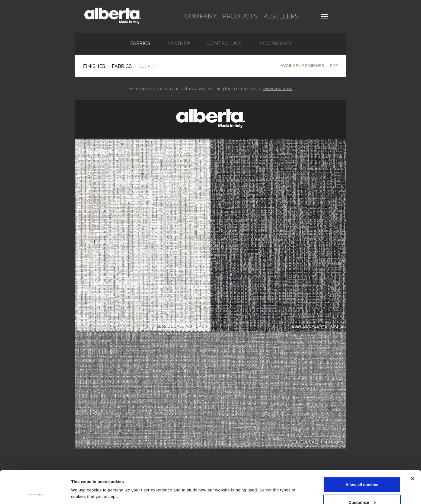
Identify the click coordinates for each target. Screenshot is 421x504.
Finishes (94, 66)
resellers (281, 16)
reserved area (278, 89)
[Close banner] (413, 448)
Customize (362, 472)
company (201, 16)
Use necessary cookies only (362, 489)
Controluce (224, 43)
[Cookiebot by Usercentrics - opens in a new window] (35, 493)
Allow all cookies (362, 454)
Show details (84, 481)
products (240, 16)
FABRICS (140, 43)
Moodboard (275, 43)
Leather (179, 43)
